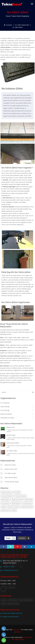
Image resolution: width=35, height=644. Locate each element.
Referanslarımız (13, 600)
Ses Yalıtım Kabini (12, 451)
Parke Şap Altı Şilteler (13, 443)
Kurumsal (4, 600)
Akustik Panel (11, 427)
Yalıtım (14, 510)
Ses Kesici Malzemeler (7, 496)
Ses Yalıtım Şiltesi (17, 27)
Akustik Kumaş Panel (9, 469)
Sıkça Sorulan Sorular (13, 604)
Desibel (3, 507)
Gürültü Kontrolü (27, 503)
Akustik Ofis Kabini (8, 465)
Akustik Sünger (11, 435)
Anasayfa (8, 25)
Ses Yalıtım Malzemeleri (22, 25)
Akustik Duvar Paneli (17, 500)
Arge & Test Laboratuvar (26, 600)
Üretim (3, 604)
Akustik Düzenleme (6, 492)
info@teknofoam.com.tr (11, 570)
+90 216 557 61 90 (9, 567)
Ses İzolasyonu (5, 503)
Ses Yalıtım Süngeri (8, 473)
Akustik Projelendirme (27, 507)
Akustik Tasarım (6, 510)
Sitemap (18, 632)
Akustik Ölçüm (5, 500)
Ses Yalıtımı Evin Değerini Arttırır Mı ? (11, 613)
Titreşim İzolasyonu (21, 496)
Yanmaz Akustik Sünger (10, 482)
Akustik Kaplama (16, 503)
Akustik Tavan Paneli (13, 507)
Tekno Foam (17, 630)
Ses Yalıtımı (17, 492)
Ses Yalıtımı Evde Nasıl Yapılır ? (10, 617)
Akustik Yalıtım (28, 500)
